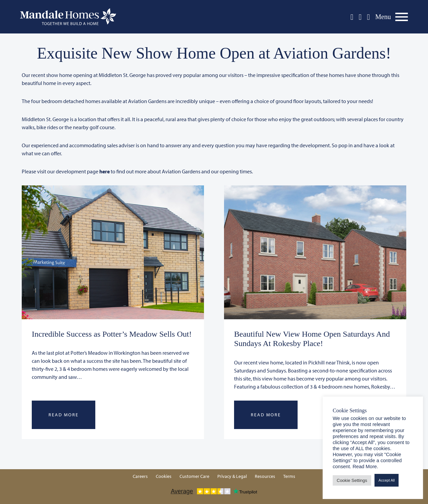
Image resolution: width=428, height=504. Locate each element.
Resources (265, 476)
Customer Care (194, 476)
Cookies (164, 476)
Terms (289, 476)
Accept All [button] (387, 480)
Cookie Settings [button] (352, 480)
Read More (64, 415)
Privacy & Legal (232, 476)
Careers (140, 476)
